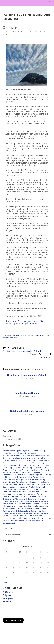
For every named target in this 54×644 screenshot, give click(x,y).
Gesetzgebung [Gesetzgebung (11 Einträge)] (31, 475)
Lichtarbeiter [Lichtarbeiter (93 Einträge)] (36, 489)
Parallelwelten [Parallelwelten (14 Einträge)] (27, 504)
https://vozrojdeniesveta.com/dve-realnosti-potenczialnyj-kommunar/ (25, 322)
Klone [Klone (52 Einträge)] (38, 484)
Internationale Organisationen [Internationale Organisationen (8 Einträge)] (16, 482)
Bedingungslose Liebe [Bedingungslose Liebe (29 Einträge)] (12, 456)
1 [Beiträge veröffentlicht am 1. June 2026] (6, 558)
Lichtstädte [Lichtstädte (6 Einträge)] (8, 492)
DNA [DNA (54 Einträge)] (25, 460)
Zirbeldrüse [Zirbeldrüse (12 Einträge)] (41, 518)
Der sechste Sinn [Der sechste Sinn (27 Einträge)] (34, 458)
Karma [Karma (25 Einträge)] (46, 482)
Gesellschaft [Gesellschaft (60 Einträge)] (38, 472)
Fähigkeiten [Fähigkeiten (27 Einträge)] (46, 470)
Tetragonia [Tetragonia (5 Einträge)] (38, 513)
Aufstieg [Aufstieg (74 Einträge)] (35, 453)
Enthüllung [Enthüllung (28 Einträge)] (8, 468)
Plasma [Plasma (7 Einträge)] (37, 504)
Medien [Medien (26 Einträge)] (16, 494)
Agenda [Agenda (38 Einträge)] (26, 451)
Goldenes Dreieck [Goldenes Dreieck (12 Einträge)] (11, 477)
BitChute (8, 592)
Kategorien (8, 436)
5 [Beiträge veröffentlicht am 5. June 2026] (34, 558)
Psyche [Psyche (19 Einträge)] (12, 506)
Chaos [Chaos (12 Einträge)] (24, 458)
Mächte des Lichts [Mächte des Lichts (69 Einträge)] (21, 501)
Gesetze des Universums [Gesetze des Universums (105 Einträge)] (14, 475)
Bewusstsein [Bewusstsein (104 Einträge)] (40, 456)
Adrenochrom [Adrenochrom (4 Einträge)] (9, 451)
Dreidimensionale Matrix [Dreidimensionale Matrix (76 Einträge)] (38, 460)
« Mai (5, 582)
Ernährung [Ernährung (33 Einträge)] (7, 470)
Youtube (8, 602)
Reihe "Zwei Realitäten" (18, 31)
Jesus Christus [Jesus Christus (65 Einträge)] (36, 482)
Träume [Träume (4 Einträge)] (6, 516)
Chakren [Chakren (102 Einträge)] (17, 458)
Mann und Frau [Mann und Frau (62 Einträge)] (34, 492)
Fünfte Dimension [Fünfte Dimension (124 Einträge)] (11, 472)
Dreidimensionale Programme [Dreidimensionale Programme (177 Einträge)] (16, 463)
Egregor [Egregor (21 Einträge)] (6, 465)
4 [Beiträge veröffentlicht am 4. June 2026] (27, 558)
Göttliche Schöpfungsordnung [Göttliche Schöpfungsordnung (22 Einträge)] (32, 477)
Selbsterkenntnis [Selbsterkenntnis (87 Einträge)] (10, 511)
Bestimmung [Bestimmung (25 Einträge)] (28, 456)
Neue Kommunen (23, 335)
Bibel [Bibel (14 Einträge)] (48, 456)
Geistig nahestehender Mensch (27, 411)
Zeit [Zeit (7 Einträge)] (34, 518)
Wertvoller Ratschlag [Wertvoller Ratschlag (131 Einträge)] (22, 518)
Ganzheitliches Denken (27, 393)
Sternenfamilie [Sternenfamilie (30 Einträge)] (15, 513)
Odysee (7, 595)
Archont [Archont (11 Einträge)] (6, 453)
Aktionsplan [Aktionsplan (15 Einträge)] (36, 451)
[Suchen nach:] (49, 3)
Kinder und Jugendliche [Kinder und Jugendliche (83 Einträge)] (13, 484)
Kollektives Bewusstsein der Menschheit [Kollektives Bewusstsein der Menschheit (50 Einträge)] (27, 486)
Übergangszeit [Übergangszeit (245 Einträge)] (9, 523)
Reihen (36, 31)
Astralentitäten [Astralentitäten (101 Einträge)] (17, 453)
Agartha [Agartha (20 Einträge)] (19, 451)
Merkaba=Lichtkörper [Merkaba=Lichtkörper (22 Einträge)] (25, 499)
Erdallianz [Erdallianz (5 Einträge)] (38, 468)
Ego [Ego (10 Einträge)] (43, 463)
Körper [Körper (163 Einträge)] (47, 487)
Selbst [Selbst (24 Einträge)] (43, 509)
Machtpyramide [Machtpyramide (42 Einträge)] (20, 492)
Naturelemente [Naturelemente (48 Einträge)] (36, 501)
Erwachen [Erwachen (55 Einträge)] (17, 470)
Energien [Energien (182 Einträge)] (46, 465)
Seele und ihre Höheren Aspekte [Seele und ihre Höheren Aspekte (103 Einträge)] (26, 509)
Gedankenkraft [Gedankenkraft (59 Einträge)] (26, 472)
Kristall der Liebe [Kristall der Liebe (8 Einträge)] (36, 487)
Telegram (8, 598)
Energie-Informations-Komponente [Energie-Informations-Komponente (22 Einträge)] (26, 465)
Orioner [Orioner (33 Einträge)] (17, 504)
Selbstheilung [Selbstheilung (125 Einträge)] (24, 511)
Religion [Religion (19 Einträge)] (19, 506)
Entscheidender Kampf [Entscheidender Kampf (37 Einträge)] (23, 468)
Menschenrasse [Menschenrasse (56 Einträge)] (22, 496)
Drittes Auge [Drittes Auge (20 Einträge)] (36, 463)
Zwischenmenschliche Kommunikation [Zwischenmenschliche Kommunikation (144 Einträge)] (26, 521)
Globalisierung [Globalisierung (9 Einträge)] (45, 475)
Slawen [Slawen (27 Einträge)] (34, 511)
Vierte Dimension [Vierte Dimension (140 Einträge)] (34, 516)
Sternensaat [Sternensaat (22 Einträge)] (27, 513)
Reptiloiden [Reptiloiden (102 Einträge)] (29, 506)
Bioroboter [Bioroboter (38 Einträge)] (8, 458)
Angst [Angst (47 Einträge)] (44, 451)
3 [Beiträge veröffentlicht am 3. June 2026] (20, 558)
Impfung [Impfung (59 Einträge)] (41, 480)
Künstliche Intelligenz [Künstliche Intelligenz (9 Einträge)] (12, 489)
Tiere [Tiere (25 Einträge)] (46, 513)
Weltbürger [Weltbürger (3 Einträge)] (8, 518)
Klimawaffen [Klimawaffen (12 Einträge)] (29, 484)
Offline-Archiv (13, 620)
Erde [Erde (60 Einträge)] (45, 468)
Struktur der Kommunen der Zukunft (27, 375)
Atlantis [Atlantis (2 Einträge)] (27, 453)
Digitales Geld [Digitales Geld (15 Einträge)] (16, 460)
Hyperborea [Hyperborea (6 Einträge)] (31, 480)
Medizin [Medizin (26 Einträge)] (24, 494)
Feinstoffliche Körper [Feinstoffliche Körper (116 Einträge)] (31, 470)
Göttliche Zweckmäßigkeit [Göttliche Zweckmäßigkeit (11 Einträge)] (14, 480)
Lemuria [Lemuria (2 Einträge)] (26, 489)
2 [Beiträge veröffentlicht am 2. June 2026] (13, 558)
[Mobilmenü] (46, 3)
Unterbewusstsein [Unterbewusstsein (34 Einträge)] (18, 516)
